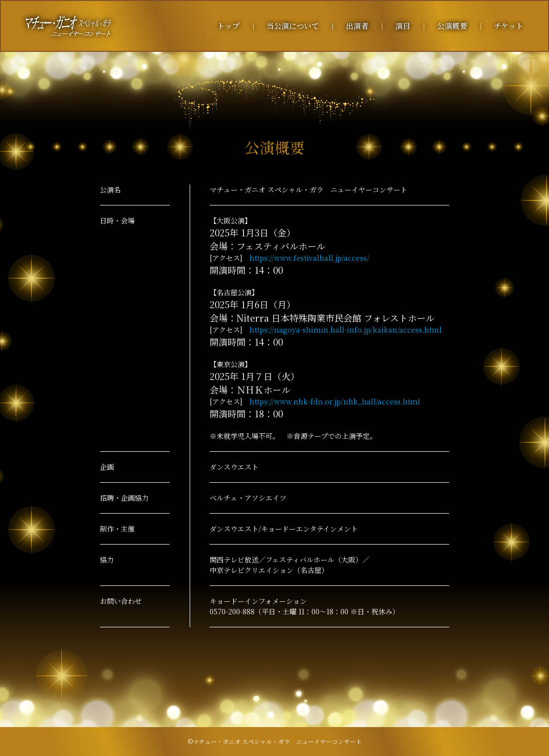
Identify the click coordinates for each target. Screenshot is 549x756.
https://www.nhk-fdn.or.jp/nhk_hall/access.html (335, 401)
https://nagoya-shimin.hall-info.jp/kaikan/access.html (346, 330)
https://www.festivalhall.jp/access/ (309, 258)
